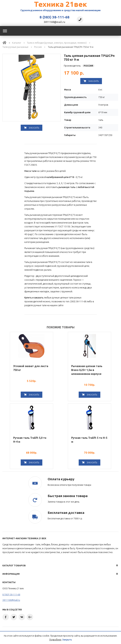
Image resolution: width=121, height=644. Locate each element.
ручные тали (40, 305)
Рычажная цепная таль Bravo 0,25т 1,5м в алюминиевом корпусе (87, 370)
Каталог (17, 43)
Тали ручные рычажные (15, 47)
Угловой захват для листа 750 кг (31, 368)
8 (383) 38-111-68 (55, 17)
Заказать (32, 128)
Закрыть (67, 640)
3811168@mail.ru (55, 22)
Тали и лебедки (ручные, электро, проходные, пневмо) (57, 43)
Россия (38, 47)
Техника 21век (60, 4)
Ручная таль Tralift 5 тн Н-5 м (89, 440)
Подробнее (55, 640)
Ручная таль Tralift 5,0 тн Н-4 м (30, 440)
